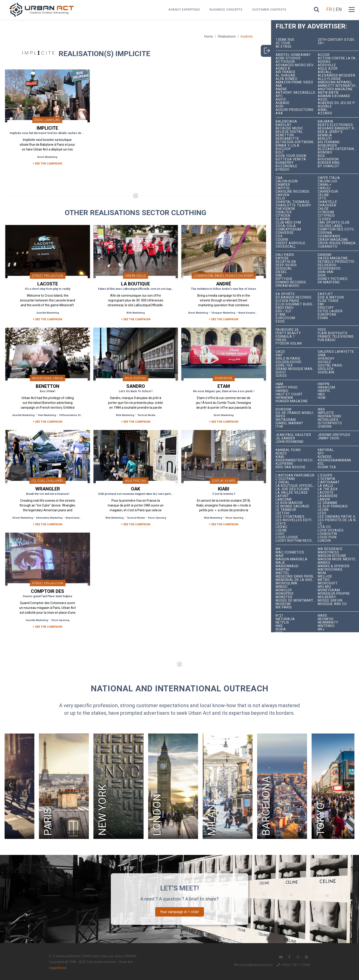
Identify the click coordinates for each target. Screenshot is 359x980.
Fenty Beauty (288, 333)
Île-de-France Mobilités (297, 413)
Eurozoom (285, 318)
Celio (280, 198)
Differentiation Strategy (74, 415)
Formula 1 (285, 337)
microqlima (287, 583)
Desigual (284, 269)
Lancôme (284, 500)
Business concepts (226, 10)
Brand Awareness (249, 313)
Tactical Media (146, 415)
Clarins (283, 219)
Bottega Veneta (291, 159)
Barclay (284, 125)
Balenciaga (286, 122)
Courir (282, 240)
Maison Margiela (292, 559)
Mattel (283, 573)
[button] (11, 785)
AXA (279, 113)
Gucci (281, 372)
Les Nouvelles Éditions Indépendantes (297, 520)
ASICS (281, 100)
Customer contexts (269, 10)
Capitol (283, 188)
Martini (283, 570)
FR (329, 9)
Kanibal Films (288, 450)
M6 (278, 549)
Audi (280, 106)
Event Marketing (47, 157)
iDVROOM (284, 409)
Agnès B (283, 69)
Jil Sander (285, 438)
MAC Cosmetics (290, 552)
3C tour (283, 43)
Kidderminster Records (297, 460)
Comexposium (288, 229)
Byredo (283, 170)
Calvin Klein (287, 181)
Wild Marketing (136, 313)
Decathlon (286, 262)
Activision (285, 62)
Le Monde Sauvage (293, 506)
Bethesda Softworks (296, 142)
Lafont (282, 496)
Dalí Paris (285, 255)
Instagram (286, 420)
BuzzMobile (287, 166)
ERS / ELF (284, 311)
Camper (283, 185)
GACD (280, 352)
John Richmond (290, 442)
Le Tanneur (286, 510)
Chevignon (285, 209)
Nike (279, 626)
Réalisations (227, 36)
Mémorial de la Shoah (296, 580)
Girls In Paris (288, 359)
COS (279, 236)
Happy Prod (287, 387)
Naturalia (285, 619)
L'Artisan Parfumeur (295, 475)
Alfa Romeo (287, 79)
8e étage (284, 47)
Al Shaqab (286, 75)
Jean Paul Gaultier (293, 435)
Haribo (282, 391)
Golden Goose (289, 362)
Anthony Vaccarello (295, 93)
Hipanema (284, 398)
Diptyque (284, 279)
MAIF (280, 556)
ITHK (279, 427)
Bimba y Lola (288, 146)
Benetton (285, 135)
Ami (279, 86)
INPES (281, 416)
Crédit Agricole (291, 243)
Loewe (281, 530)
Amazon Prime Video (294, 82)
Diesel (281, 272)
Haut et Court (289, 394)
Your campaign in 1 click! (180, 912)
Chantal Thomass (293, 202)
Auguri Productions (295, 110)
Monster (284, 597)
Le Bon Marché (289, 503)
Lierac (282, 527)
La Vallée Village (292, 493)
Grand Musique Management (297, 369)
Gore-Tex (284, 365)
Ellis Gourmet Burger (296, 304)
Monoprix (285, 594)
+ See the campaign (48, 319)
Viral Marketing (47, 415)
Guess (281, 376)
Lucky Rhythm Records (297, 541)
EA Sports (285, 294)
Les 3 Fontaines (290, 517)
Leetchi (283, 513)
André (281, 89)
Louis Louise (287, 537)
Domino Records (291, 282)
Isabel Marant (290, 423)
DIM (279, 275)
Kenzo (281, 453)
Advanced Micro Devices (297, 65)
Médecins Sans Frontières (297, 576)
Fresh (281, 340)
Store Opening (157, 518)
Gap (279, 355)
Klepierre (285, 464)
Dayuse (282, 258)
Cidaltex (284, 212)
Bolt (280, 152)
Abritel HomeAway (293, 55)
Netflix (282, 623)
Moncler (284, 590)
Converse (285, 233)
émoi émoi (285, 308)
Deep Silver (286, 265)
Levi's (281, 524)
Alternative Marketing (49, 518)
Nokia (281, 629)
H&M (279, 384)
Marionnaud (287, 566)
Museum (283, 604)
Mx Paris (284, 607)
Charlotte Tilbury (293, 205)
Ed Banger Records (294, 297)
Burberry (285, 163)
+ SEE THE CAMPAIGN (47, 164)
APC (279, 96)
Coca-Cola (286, 226)
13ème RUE (285, 40)
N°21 (280, 616)
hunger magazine (292, 401)
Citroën (283, 216)
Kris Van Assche (291, 467)
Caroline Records (292, 192)
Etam (280, 315)
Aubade (283, 103)
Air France (286, 72)
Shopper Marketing (223, 313)
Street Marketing (23, 518)
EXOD (280, 322)
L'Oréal (283, 482)
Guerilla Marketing (48, 313)
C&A (279, 178)
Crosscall (286, 247)
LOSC (280, 534)
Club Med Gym (288, 223)
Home (209, 36)
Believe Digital (289, 132)
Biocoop (283, 149)
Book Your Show (291, 156)
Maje (280, 563)
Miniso (282, 587)
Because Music (289, 128)
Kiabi (280, 457)
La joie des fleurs (293, 489)
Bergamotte (287, 139)
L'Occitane (286, 479)
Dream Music (288, 286)
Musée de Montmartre (297, 601)
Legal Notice (58, 968)
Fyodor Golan (289, 344)
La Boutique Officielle (296, 486)
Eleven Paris (287, 301)
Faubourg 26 (287, 330)
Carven (283, 195)
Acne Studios (288, 58)
